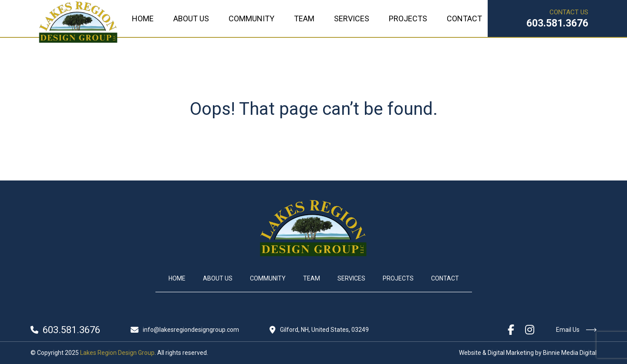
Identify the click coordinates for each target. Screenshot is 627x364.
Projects (408, 18)
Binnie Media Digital (570, 353)
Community (251, 18)
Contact (464, 18)
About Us (191, 18)
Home (143, 18)
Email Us (576, 330)
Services (352, 18)
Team (304, 18)
